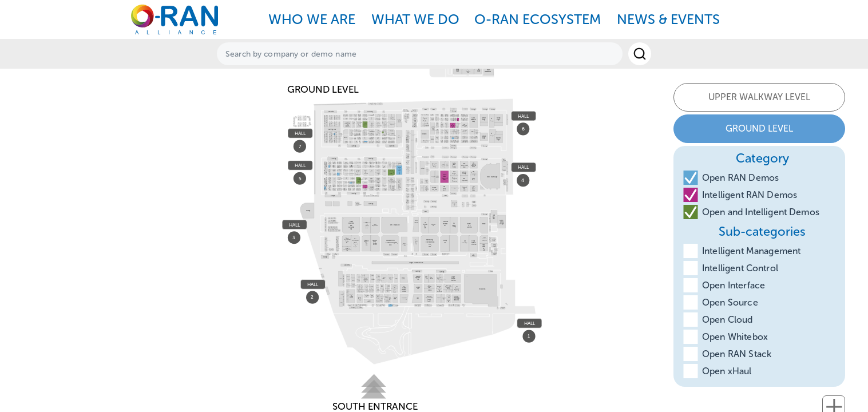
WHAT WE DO (415, 19)
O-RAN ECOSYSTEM (538, 19)
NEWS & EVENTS (668, 19)
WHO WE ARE (312, 19)
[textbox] (420, 54)
